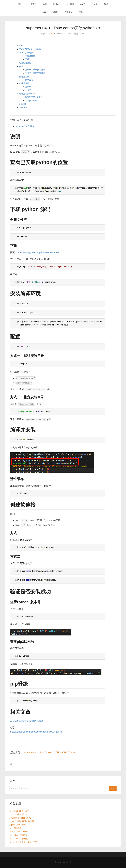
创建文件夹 (30, 56)
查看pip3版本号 (32, 100)
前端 (106, 4)
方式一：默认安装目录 (35, 70)
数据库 (94, 4)
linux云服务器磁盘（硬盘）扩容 (23, 842)
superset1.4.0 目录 (25, 126)
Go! (113, 789)
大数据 (55, 12)
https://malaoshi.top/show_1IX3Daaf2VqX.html (49, 753)
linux (44, 12)
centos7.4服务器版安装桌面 (22, 821)
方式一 (28, 87)
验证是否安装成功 (27, 94)
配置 (21, 66)
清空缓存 (29, 80)
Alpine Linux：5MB (18, 825)
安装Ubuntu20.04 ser (19, 832)
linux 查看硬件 (16, 828)
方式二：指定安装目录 (35, 73)
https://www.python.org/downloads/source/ (38, 252)
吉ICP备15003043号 (63, 862)
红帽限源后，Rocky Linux (21, 818)
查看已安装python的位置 (30, 49)
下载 (27, 59)
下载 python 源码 (27, 53)
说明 (21, 46)
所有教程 (33, 4)
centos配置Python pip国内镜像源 (27, 721)
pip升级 (23, 104)
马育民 (50, 34)
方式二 (28, 90)
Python (56, 4)
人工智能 (70, 4)
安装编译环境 (25, 63)
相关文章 (23, 107)
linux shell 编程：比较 (19, 811)
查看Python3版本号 (34, 97)
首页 (20, 4)
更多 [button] (82, 12)
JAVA (83, 4)
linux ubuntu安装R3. (18, 835)
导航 (45, 4)
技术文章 (69, 12)
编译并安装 (24, 77)
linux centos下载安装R (19, 839)
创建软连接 (24, 83)
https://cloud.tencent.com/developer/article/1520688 (36, 732)
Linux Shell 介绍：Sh (19, 814)
